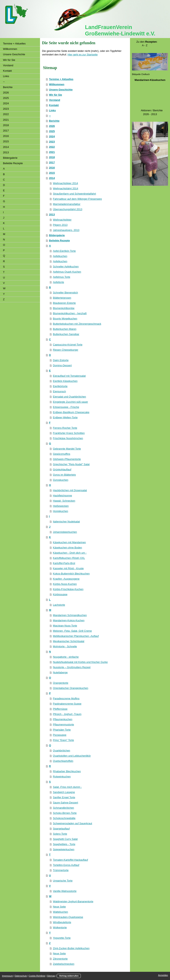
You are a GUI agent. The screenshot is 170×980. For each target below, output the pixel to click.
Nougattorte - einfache (66, 657)
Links (52, 110)
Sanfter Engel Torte (64, 797)
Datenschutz (21, 976)
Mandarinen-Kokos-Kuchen (69, 620)
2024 (52, 136)
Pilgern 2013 (60, 225)
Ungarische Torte (63, 881)
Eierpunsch (59, 391)
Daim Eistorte (61, 360)
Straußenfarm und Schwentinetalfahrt (74, 194)
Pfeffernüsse (60, 709)
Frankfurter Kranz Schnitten (69, 433)
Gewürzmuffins (62, 454)
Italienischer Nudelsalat (66, 522)
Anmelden (163, 975)
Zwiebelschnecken (64, 964)
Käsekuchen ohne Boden (67, 548)
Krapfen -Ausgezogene (66, 579)
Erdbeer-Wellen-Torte (65, 417)
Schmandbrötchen (64, 808)
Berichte (54, 121)
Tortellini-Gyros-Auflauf (66, 865)
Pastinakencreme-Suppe (67, 704)
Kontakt (54, 105)
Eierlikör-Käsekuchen (65, 381)
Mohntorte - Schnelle (65, 646)
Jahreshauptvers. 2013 (66, 230)
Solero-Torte (60, 834)
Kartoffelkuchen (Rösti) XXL (69, 558)
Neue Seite (59, 907)
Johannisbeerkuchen (65, 532)
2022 (52, 147)
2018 (52, 157)
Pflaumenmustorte (64, 724)
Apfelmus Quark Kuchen (67, 272)
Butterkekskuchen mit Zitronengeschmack (77, 324)
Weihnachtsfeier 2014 (66, 183)
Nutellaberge (60, 672)
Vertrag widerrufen (69, 976)
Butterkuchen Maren (65, 329)
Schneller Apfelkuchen (66, 267)
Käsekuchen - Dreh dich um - (70, 553)
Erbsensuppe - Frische (66, 407)
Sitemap (51, 976)
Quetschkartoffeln (63, 761)
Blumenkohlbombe (64, 308)
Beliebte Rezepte (59, 240)
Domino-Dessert (62, 365)
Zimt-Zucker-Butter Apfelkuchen (71, 948)
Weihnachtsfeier (62, 220)
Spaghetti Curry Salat (65, 839)
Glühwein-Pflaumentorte (67, 459)
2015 (52, 173)
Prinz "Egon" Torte (63, 740)
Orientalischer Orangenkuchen (71, 688)
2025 (52, 131)
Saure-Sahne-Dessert (66, 803)
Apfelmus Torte (62, 277)
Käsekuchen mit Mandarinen (69, 542)
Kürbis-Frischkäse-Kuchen (68, 589)
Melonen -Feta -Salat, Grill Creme (72, 631)
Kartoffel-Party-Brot (64, 563)
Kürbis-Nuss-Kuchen (65, 584)
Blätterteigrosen (62, 298)
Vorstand (54, 100)
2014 (52, 178)
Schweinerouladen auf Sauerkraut (73, 823)
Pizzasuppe (60, 735)
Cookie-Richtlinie (37, 976)
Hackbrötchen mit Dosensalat (70, 490)
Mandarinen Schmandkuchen (70, 615)
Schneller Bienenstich (65, 293)
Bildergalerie (57, 235)
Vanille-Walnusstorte (65, 891)
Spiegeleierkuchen (64, 849)
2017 (52, 162)
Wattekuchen (60, 912)
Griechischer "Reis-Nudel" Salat (71, 464)
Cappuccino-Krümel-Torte (68, 345)
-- (50, 116)
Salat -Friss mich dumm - (67, 787)
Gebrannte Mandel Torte (67, 449)
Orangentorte (61, 683)
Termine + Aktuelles (61, 79)
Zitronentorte (60, 959)
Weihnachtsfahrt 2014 (66, 188)
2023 (52, 142)
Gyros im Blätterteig (64, 475)
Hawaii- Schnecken (64, 501)
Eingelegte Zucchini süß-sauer (71, 402)
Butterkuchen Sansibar (66, 334)
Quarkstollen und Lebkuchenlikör (72, 756)
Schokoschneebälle (64, 818)
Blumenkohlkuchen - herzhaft (70, 313)
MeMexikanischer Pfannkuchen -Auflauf (76, 636)
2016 (52, 168)
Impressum (7, 976)
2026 (52, 126)
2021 (52, 152)
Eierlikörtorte (60, 386)
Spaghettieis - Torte (64, 844)
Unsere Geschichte (61, 90)
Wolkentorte (60, 927)
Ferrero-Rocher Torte (65, 428)
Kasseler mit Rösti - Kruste (68, 568)
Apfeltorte (59, 282)
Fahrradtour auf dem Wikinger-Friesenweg (77, 199)
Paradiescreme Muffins (66, 698)
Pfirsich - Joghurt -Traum (67, 714)
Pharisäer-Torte (62, 730)
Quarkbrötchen (62, 751)
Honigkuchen (61, 511)
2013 (52, 214)
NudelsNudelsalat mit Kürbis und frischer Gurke (80, 662)
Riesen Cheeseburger (66, 350)
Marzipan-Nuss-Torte (65, 626)
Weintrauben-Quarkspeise (68, 917)
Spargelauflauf (61, 829)
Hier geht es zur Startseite (83, 55)
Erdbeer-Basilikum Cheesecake (71, 412)
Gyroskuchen (61, 480)
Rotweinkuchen (62, 777)
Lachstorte (59, 605)
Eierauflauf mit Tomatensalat (69, 376)
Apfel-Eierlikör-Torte (64, 251)
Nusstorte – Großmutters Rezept (72, 667)
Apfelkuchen (60, 256)
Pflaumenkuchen (63, 719)
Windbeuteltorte (62, 922)
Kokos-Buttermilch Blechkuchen (71, 574)
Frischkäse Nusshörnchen (68, 438)
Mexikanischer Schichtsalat (69, 641)
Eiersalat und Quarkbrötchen (69, 397)
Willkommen (57, 84)
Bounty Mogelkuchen (65, 319)
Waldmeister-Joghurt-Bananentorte (73, 901)
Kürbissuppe (60, 594)
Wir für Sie (55, 95)
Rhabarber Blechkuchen (67, 771)
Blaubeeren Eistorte (64, 303)
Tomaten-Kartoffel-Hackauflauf (70, 860)
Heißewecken (61, 506)
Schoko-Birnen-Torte (65, 813)
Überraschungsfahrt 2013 (68, 209)
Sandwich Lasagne (64, 792)
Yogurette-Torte (62, 938)
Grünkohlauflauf (62, 469)
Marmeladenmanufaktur (67, 204)
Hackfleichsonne (62, 496)
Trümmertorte (61, 870)
